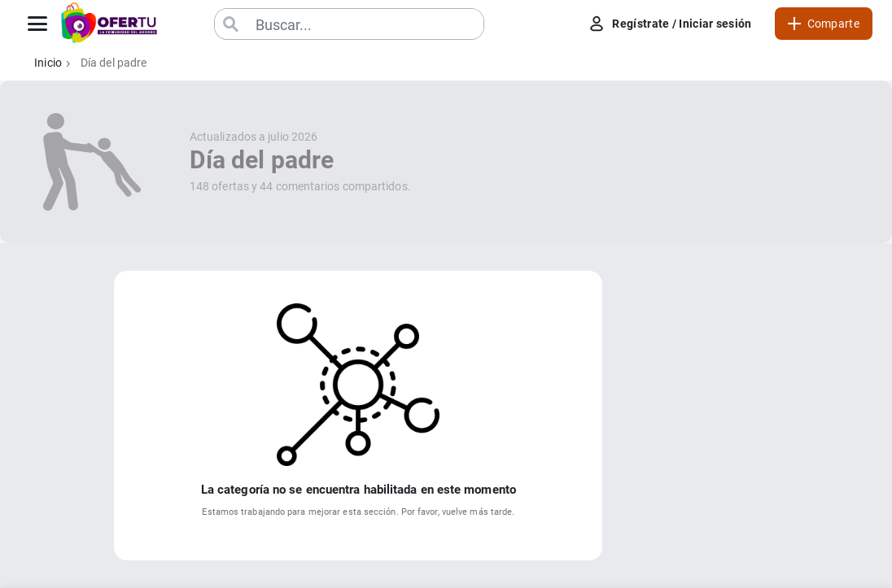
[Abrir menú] (37, 24)
